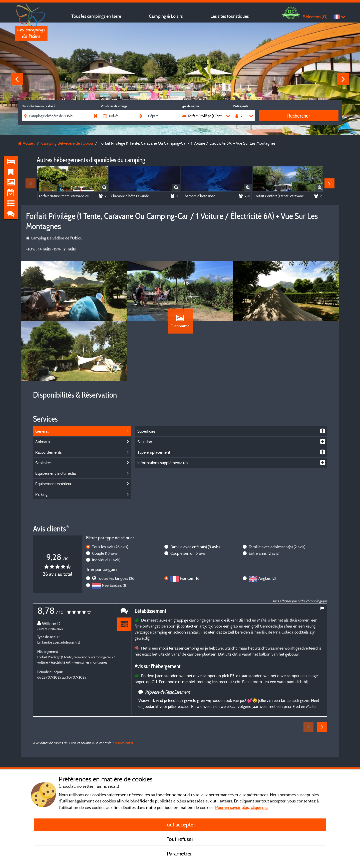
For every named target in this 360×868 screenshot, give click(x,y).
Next (343, 79)
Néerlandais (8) (115, 585)
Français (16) (190, 578)
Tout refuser (180, 839)
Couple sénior (188, 553)
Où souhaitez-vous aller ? (38, 106)
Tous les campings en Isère (96, 16)
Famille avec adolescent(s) (277, 547)
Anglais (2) (267, 578)
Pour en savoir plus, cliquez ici (242, 807)
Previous (17, 79)
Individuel (106, 560)
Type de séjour (190, 106)
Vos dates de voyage (114, 106)
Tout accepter (180, 824)
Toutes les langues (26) (116, 578)
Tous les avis (110, 547)
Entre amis (264, 553)
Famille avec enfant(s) (195, 547)
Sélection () (315, 17)
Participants (241, 106)
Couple (105, 553)
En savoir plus (123, 743)
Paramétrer (180, 853)
